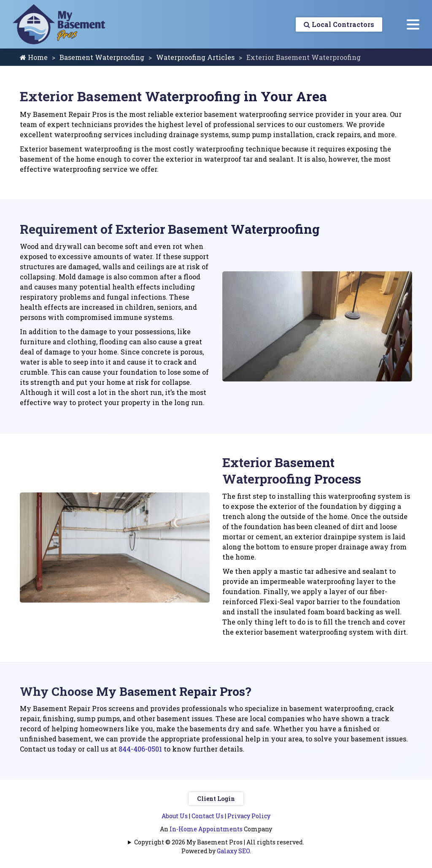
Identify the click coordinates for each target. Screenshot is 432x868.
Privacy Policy (249, 816)
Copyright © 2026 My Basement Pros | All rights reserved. (219, 842)
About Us (175, 816)
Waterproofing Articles (195, 57)
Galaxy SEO (233, 851)
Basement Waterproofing (102, 57)
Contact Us (208, 816)
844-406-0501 (140, 749)
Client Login (216, 799)
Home (34, 57)
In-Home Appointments (206, 829)
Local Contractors (339, 24)
